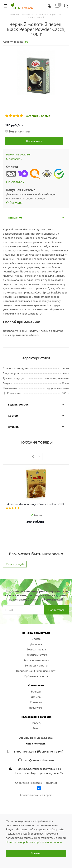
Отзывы (36, 697)
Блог (36, 728)
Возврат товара (36, 649)
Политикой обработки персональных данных (34, 842)
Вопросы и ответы (36, 665)
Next (39, 457)
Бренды (36, 691)
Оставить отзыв (38, 116)
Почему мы (36, 707)
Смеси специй (15, 564)
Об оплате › (15, 182)
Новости (36, 723)
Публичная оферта (36, 676)
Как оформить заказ (36, 660)
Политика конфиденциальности (36, 671)
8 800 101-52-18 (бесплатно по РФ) (39, 751)
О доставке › (14, 159)
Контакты (36, 702)
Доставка (36, 644)
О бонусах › (15, 202)
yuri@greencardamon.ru (39, 760)
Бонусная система (36, 655)
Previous (33, 457)
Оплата (36, 639)
